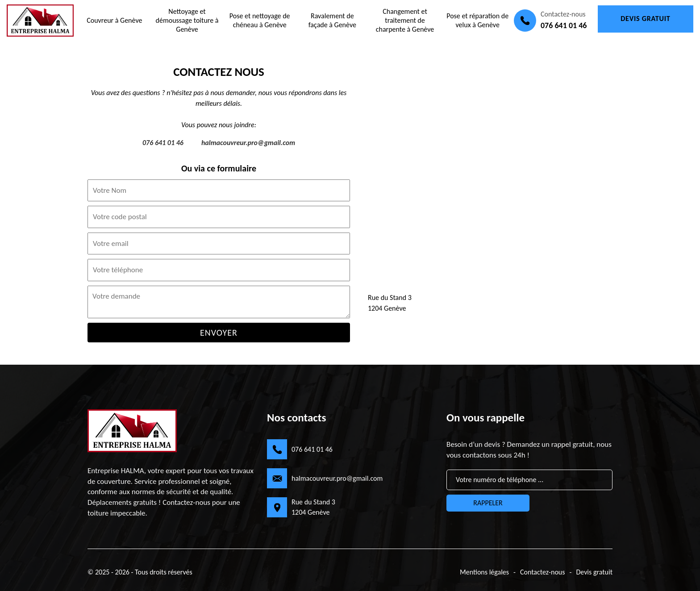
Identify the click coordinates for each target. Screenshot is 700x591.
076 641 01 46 (564, 25)
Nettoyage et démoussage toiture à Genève (187, 20)
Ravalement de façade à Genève (332, 20)
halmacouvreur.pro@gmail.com (248, 143)
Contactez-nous (543, 572)
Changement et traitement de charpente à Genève (405, 20)
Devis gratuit (645, 19)
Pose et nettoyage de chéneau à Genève (260, 20)
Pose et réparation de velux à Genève (477, 20)
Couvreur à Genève (114, 20)
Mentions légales (484, 572)
